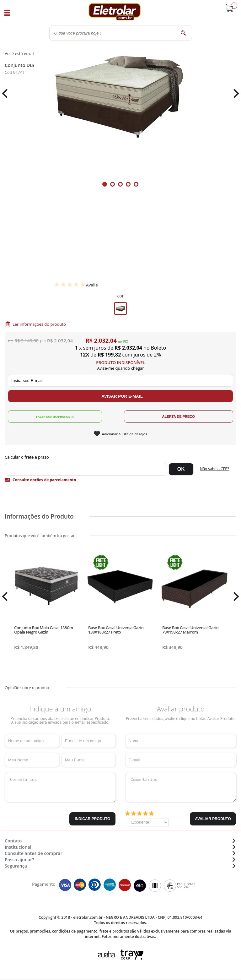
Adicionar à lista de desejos (124, 434)
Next (234, 180)
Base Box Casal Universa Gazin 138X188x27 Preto (116, 630)
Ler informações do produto (39, 324)
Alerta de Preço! (179, 416)
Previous (8, 180)
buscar (183, 33)
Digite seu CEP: (120, 457)
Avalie (92, 285)
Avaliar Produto (213, 819)
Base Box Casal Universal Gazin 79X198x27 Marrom (190, 630)
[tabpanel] (120, 179)
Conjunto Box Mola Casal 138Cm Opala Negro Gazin (43, 630)
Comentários (60, 787)
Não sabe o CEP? (214, 469)
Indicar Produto (92, 819)
